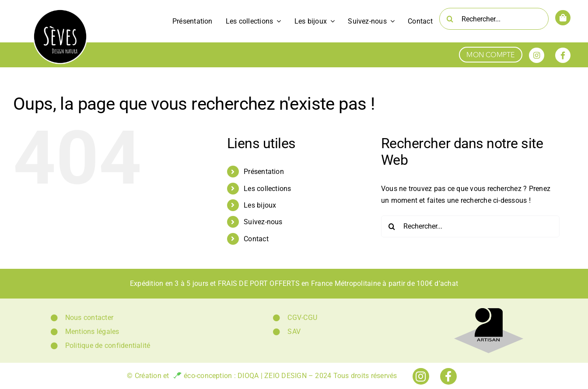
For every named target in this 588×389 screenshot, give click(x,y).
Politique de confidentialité (108, 346)
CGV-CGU (302, 318)
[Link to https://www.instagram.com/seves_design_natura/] (537, 55)
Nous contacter (89, 318)
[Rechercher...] (494, 19)
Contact (256, 239)
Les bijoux (260, 205)
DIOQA (248, 376)
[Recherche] (450, 19)
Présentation (264, 172)
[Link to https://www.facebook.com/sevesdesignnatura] (563, 55)
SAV (294, 332)
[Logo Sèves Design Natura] (60, 12)
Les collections (268, 189)
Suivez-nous (263, 222)
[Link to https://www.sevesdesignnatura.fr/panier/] (563, 18)
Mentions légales (92, 332)
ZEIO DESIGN (285, 376)
